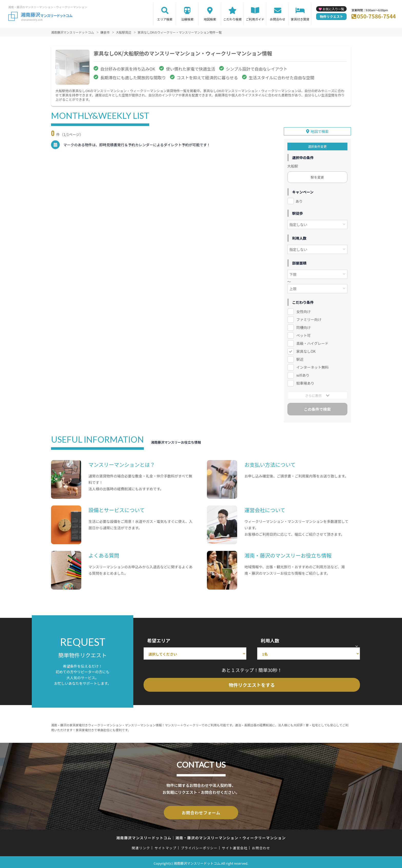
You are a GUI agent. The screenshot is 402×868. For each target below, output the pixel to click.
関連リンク (141, 846)
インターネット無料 (313, 366)
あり (299, 200)
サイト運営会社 (235, 846)
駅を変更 (317, 176)
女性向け (304, 310)
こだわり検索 (233, 19)
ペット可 (304, 334)
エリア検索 (165, 19)
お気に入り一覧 (333, 9)
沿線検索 (187, 19)
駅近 (300, 358)
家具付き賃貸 (300, 19)
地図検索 (210, 19)
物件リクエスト (331, 17)
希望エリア (159, 639)
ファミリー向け (309, 318)
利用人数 (270, 639)
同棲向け (304, 326)
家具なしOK (306, 350)
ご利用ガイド (255, 19)
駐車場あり (305, 382)
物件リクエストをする (252, 684)
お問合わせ (278, 19)
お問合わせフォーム (201, 811)
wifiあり (303, 374)
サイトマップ (166, 846)
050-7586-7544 (376, 16)
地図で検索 (320, 130)
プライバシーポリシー (199, 846)
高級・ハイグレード (312, 342)
